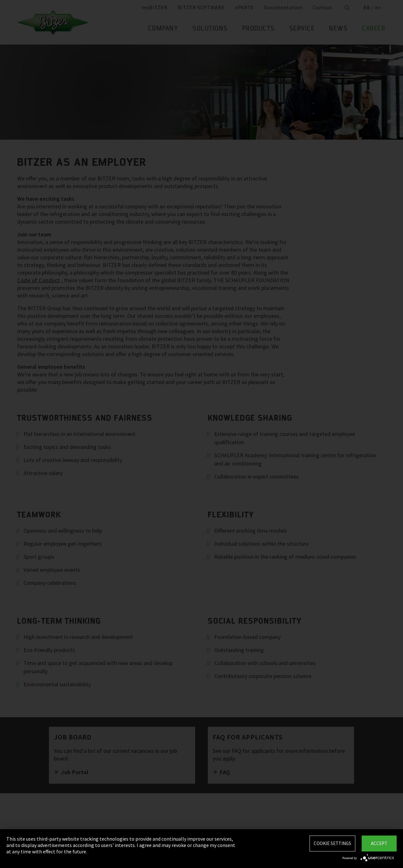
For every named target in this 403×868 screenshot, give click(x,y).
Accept (379, 843)
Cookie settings (332, 843)
